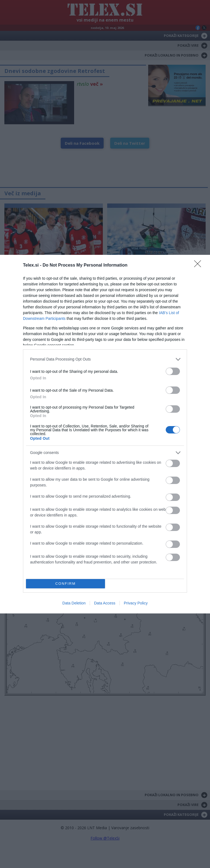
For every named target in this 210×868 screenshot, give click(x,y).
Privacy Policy (136, 603)
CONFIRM (65, 583)
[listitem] (105, 359)
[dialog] (105, 434)
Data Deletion (74, 603)
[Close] (199, 265)
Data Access (105, 603)
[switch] (173, 371)
